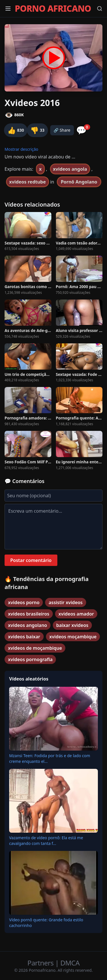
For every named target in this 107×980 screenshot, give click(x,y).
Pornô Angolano (79, 182)
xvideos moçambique (73, 637)
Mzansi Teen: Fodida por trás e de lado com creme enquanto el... (50, 758)
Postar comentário (31, 560)
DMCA (70, 963)
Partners (41, 963)
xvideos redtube (28, 182)
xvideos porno (24, 602)
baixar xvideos (72, 625)
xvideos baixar (24, 637)
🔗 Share (62, 130)
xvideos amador (76, 614)
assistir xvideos (65, 602)
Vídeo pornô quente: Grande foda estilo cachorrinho (46, 923)
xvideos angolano (28, 625)
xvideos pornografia (30, 659)
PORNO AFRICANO (53, 9)
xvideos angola (70, 169)
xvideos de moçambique (35, 648)
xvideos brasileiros (29, 614)
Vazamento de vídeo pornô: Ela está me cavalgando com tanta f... (46, 841)
